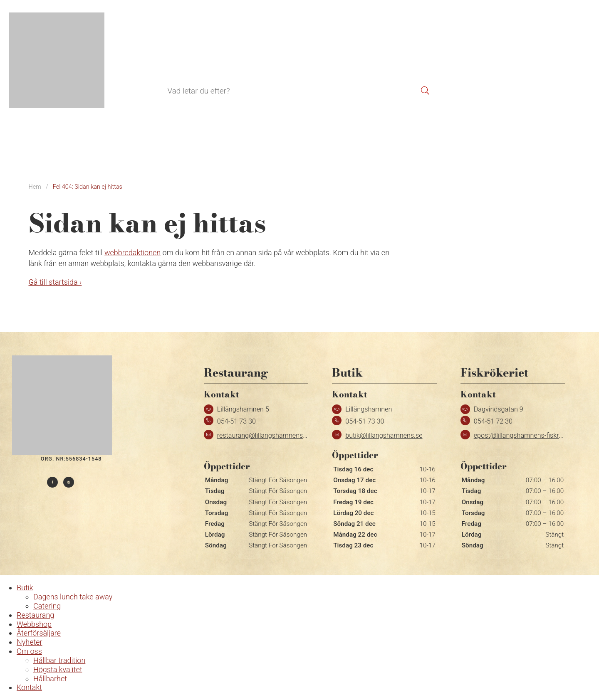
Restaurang (178, 59)
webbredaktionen (132, 253)
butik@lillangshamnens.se (384, 435)
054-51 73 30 (236, 421)
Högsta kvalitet (58, 669)
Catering (47, 606)
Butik (139, 59)
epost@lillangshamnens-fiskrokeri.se (528, 435)
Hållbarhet (50, 679)
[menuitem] (547, 60)
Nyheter (30, 642)
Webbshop (226, 59)
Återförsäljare (277, 59)
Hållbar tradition (59, 660)
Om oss (29, 651)
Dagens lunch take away (73, 597)
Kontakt (324, 59)
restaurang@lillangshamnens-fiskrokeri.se (279, 435)
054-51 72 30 (493, 421)
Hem (35, 187)
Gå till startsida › (55, 282)
